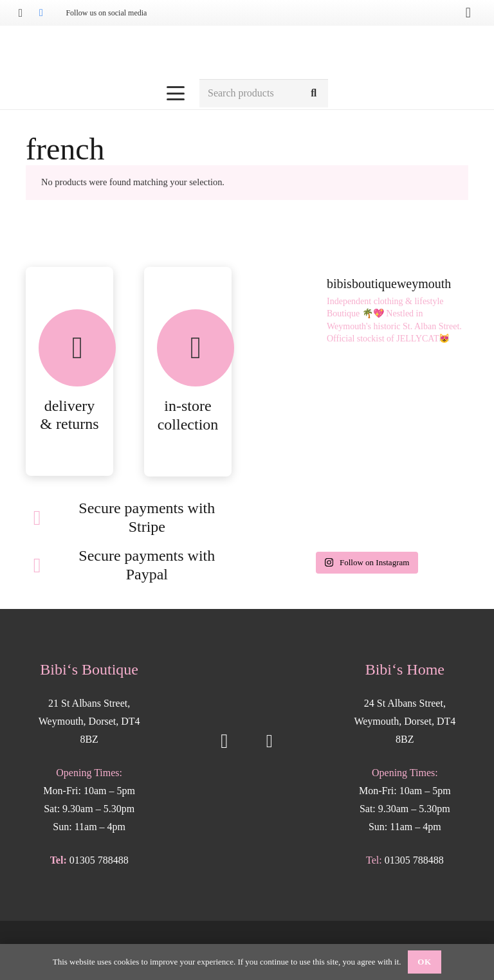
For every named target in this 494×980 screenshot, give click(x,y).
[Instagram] (21, 13)
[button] (176, 93)
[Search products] (264, 94)
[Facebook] (41, 13)
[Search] (314, 94)
